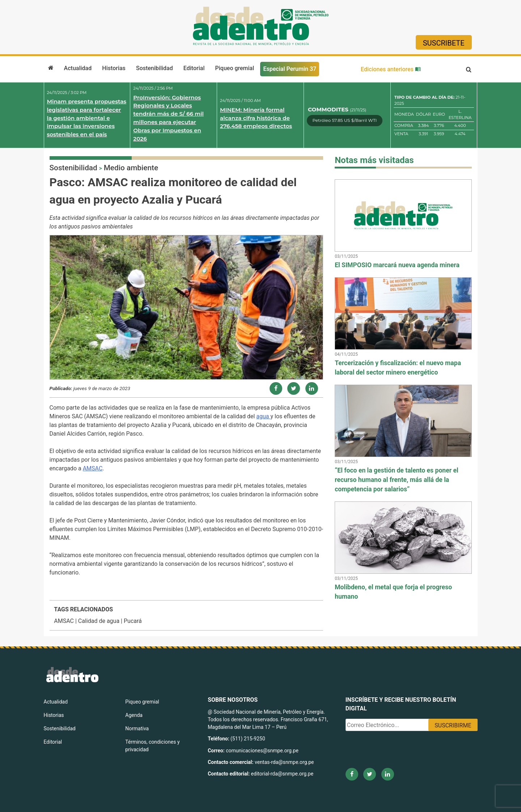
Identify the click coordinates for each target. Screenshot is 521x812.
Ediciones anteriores (391, 69)
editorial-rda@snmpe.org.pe (282, 774)
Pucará (133, 621)
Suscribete (444, 43)
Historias (114, 68)
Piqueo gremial (235, 68)
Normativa (137, 728)
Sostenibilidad (154, 68)
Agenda (134, 715)
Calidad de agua (99, 621)
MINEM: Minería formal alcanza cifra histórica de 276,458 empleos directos (256, 118)
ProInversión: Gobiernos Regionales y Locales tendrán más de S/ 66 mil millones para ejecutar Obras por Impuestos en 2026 (168, 118)
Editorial (194, 68)
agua (263, 416)
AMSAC (93, 468)
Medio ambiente (131, 168)
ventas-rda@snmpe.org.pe (284, 762)
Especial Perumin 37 (290, 69)
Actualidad (78, 68)
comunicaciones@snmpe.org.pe (263, 751)
